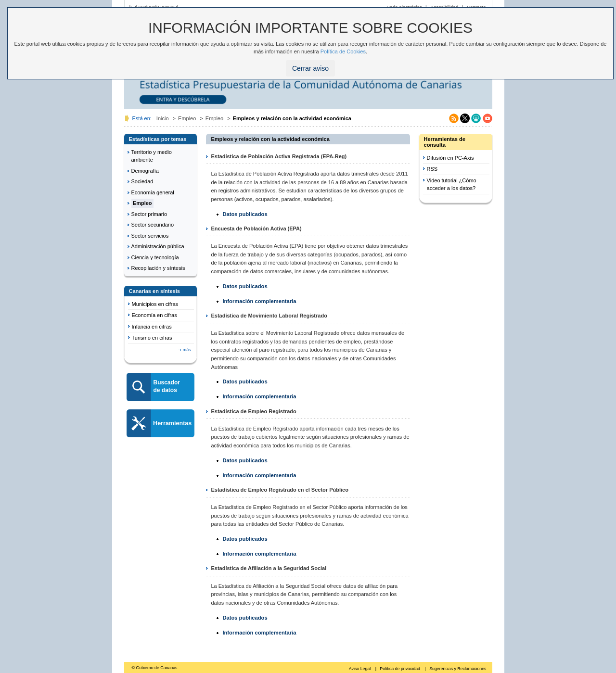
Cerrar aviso (310, 68)
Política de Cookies (343, 51)
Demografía (145, 171)
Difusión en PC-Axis (450, 158)
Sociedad (142, 181)
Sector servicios (150, 236)
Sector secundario (153, 225)
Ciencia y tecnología (155, 257)
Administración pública (158, 246)
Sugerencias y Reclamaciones (458, 669)
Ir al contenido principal (154, 6)
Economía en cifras (154, 315)
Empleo (187, 118)
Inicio (163, 118)
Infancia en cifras (152, 327)
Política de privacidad (400, 669)
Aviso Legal (360, 669)
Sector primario (149, 214)
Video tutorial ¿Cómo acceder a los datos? (452, 184)
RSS (432, 169)
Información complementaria (259, 301)
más (187, 350)
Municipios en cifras (155, 304)
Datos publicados (245, 214)
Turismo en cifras (152, 338)
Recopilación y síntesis (158, 268)
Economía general (153, 192)
